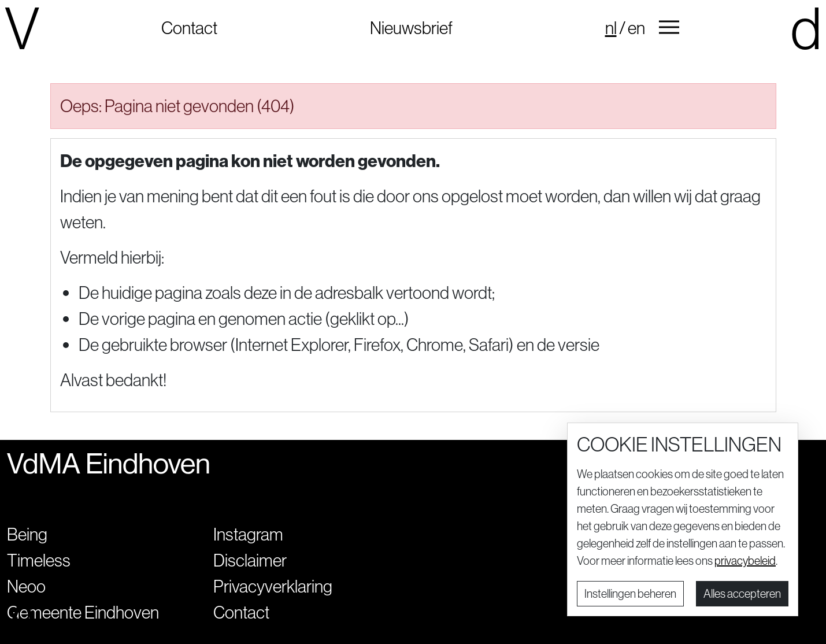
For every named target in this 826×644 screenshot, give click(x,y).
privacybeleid (745, 560)
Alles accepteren (742, 593)
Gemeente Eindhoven (83, 612)
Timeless (39, 560)
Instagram (248, 534)
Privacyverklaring (273, 586)
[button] (669, 28)
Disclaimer (250, 560)
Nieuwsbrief (411, 28)
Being (27, 534)
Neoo (26, 586)
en (636, 28)
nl (611, 28)
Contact (189, 28)
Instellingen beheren (630, 593)
